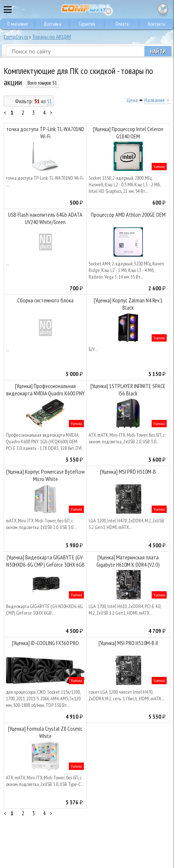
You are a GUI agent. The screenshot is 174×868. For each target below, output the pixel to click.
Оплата (122, 24)
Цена (132, 100)
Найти (158, 51)
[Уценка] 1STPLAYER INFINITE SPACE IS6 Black (128, 390)
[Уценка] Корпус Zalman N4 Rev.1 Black (128, 304)
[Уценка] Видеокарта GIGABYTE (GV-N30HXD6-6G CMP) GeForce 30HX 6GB (45, 561)
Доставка (52, 24)
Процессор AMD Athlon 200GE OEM (128, 215)
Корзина (163, 9)
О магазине (18, 24)
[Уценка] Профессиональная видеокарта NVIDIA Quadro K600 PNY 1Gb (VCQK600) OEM (45, 390)
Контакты (157, 24)
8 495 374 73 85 (148, 9)
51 (49, 101)
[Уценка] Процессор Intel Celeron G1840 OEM (128, 133)
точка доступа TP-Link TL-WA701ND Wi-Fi (45, 133)
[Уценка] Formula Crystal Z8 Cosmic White (45, 732)
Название (155, 100)
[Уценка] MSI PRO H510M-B (128, 472)
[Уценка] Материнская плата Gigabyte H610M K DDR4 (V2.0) (128, 561)
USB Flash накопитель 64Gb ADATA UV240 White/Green (45, 218)
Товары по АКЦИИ (51, 37)
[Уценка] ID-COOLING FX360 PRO (45, 643)
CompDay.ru (16, 37)
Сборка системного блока (45, 300)
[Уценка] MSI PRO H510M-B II (128, 643)
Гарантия (87, 24)
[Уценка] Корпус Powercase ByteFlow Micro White (45, 475)
